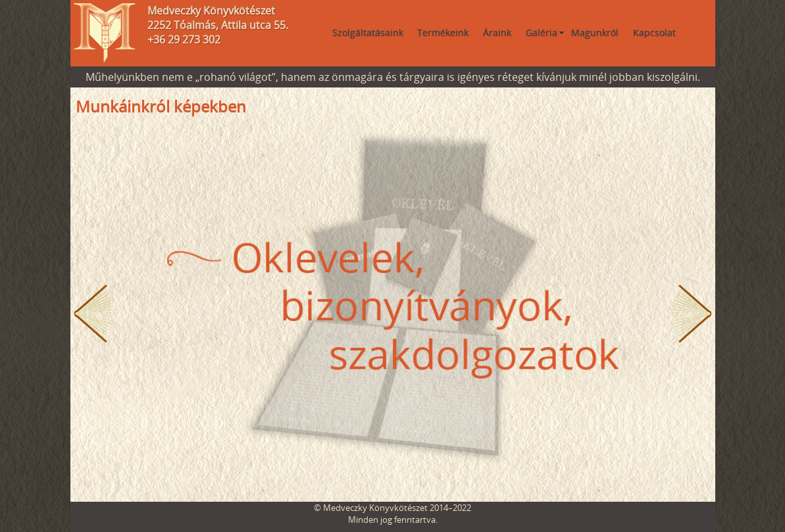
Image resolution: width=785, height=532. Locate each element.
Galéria (542, 33)
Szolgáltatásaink (368, 33)
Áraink (497, 33)
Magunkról (595, 33)
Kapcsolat (654, 33)
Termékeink (443, 33)
